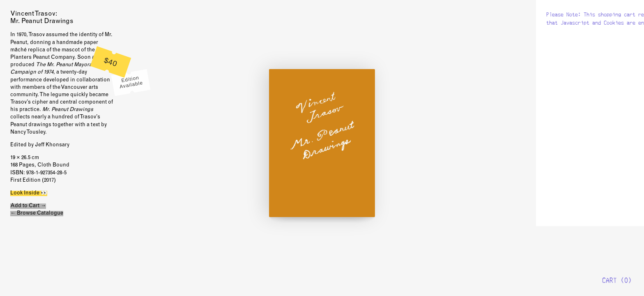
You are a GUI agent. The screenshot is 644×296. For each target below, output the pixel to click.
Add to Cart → (28, 206)
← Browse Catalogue (37, 214)
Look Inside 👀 (29, 193)
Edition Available (131, 82)
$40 (111, 62)
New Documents (609, 30)
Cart (609, 280)
